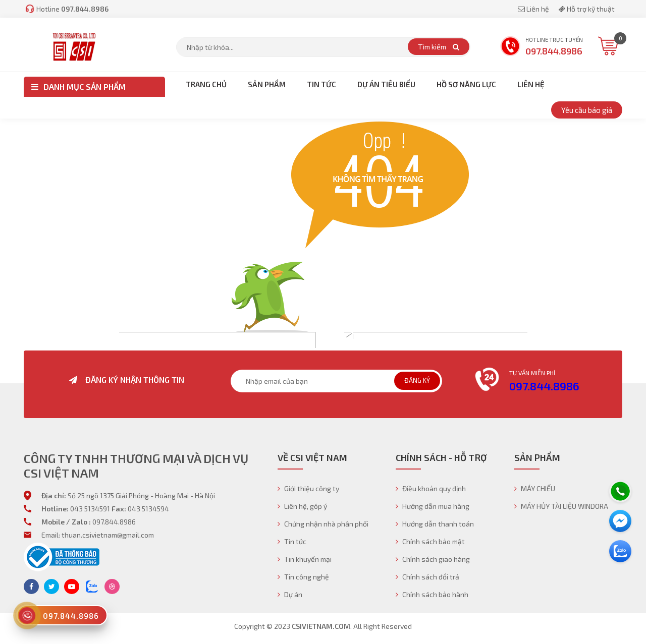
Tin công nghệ (303, 577)
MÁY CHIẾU (535, 488)
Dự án (290, 594)
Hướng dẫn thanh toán (435, 524)
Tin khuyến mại (305, 559)
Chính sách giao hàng (433, 559)
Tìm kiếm (439, 47)
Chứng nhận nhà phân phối (323, 524)
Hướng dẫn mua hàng (433, 506)
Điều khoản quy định (431, 488)
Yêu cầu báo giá (587, 110)
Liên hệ (534, 9)
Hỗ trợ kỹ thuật (586, 9)
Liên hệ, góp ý (302, 506)
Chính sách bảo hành (432, 594)
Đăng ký (417, 380)
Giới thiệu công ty (308, 488)
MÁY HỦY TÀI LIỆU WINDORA (561, 506)
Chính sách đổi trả (427, 577)
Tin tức (292, 541)
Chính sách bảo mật (430, 541)
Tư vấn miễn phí (532, 373)
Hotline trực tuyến (542, 47)
